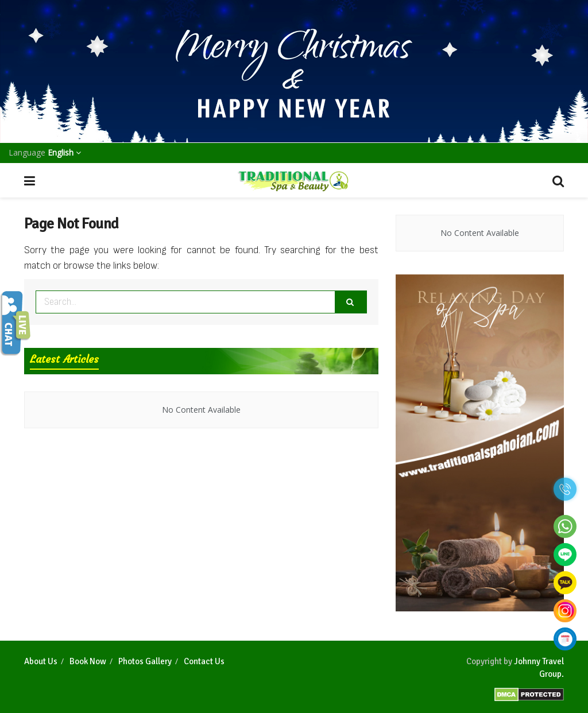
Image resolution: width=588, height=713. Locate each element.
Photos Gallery (145, 661)
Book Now (88, 661)
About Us (41, 661)
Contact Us (204, 661)
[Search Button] (351, 302)
